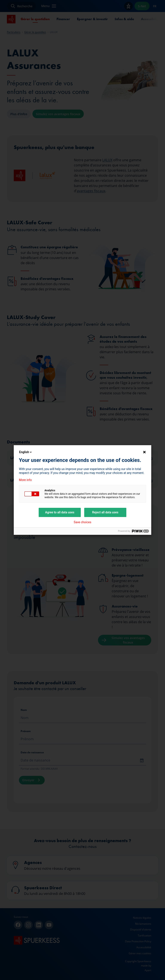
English (26, 452)
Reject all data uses (105, 512)
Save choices (82, 522)
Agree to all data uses (60, 512)
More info (25, 480)
